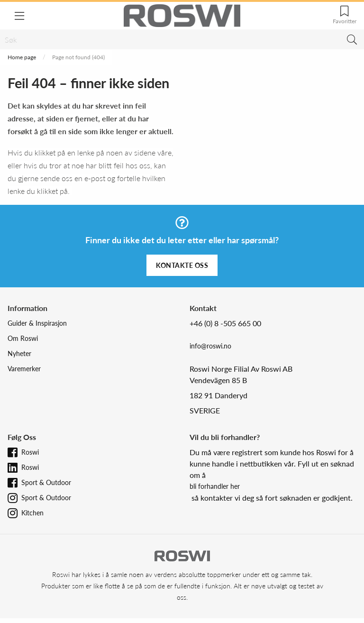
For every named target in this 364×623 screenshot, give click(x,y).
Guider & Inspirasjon (37, 323)
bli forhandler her (215, 486)
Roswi (30, 452)
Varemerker (24, 369)
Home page (22, 57)
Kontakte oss (182, 265)
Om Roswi (23, 338)
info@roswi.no (210, 346)
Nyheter (19, 353)
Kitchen (32, 513)
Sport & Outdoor (46, 482)
